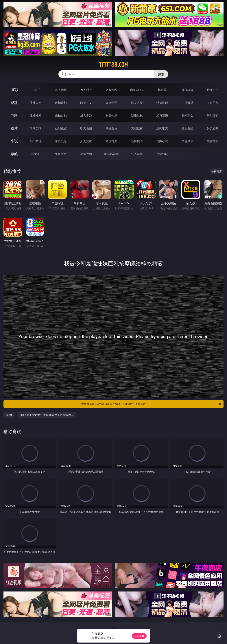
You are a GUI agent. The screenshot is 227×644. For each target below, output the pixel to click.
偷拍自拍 (61, 115)
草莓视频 (86, 154)
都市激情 (36, 141)
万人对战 (86, 90)
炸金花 (162, 90)
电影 (14, 115)
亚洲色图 (61, 128)
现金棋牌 (187, 90)
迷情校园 (137, 141)
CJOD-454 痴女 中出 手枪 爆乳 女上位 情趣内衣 (47, 415)
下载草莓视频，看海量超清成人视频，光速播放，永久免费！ (150, 404)
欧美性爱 (111, 115)
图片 (14, 128)
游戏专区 (111, 90)
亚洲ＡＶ (36, 103)
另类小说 (162, 141)
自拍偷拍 (61, 103)
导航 (14, 154)
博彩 (14, 90)
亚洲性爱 (36, 115)
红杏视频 (137, 154)
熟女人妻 (137, 103)
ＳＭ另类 (213, 103)
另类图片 (213, 128)
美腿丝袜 (137, 128)
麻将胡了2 (137, 90)
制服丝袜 (137, 115)
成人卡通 (86, 115)
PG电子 (35, 90)
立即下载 (139, 636)
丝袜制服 (162, 103)
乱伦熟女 (187, 115)
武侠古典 (111, 141)
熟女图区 (187, 128)
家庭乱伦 (61, 141)
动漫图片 (111, 128)
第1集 (9, 415)
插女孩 (36, 154)
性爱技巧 (213, 141)
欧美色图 (86, 128)
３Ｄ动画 (111, 103)
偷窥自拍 (36, 128)
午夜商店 (61, 154)
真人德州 (61, 90)
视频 (14, 103)
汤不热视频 (111, 154)
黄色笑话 (187, 141)
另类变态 (213, 115)
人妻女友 (86, 141)
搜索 (161, 74)
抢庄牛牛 (213, 90)
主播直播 (187, 103)
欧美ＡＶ (86, 103)
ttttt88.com (113, 65)
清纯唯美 (162, 128)
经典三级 (162, 115)
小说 (14, 141)
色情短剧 (162, 154)
